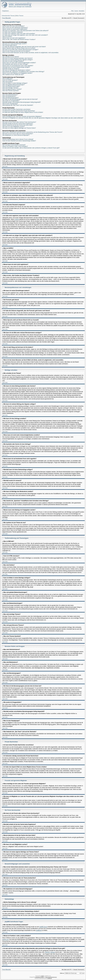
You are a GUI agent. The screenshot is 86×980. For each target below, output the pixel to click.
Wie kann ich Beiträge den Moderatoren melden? (16, 70)
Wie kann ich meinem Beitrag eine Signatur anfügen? (18, 60)
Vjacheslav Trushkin (40, 977)
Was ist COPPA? (7, 37)
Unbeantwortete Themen (8, 16)
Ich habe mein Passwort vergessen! (13, 32)
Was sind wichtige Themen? (10, 88)
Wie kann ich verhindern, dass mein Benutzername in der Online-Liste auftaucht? (26, 31)
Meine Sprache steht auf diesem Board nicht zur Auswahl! (19, 48)
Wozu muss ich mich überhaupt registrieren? (15, 28)
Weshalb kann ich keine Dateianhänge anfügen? (16, 67)
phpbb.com (6, 940)
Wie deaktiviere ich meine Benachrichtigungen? (16, 135)
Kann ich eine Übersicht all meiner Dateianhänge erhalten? (19, 141)
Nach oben (5, 166)
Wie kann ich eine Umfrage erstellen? (13, 61)
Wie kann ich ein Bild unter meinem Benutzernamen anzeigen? (20, 50)
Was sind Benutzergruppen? (11, 98)
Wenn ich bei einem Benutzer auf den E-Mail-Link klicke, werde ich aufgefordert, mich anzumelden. (31, 53)
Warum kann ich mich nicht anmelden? (13, 26)
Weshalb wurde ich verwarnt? (11, 69)
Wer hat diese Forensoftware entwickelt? (14, 145)
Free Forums (48, 977)
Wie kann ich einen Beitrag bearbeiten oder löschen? (18, 58)
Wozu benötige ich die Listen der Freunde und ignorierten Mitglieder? (22, 116)
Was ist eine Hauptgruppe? (10, 104)
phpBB (42, 976)
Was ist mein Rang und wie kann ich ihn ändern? (16, 51)
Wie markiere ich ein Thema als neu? (13, 75)
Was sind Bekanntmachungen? (11, 86)
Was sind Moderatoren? (9, 96)
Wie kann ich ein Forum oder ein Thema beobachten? (18, 134)
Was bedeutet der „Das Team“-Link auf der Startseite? (18, 105)
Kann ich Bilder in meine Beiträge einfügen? (15, 83)
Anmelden (82, 11)
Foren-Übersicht (6, 18)
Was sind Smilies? (8, 82)
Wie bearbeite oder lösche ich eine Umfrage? (15, 64)
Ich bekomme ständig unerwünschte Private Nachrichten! (19, 111)
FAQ (72, 11)
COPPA (17, 219)
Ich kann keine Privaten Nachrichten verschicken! (16, 109)
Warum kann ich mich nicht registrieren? (14, 38)
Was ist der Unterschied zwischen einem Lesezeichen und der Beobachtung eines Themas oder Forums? (32, 132)
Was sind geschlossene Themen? (12, 89)
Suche (76, 11)
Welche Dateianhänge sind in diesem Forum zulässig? (18, 139)
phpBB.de (39, 930)
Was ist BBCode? (7, 79)
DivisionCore (54, 977)
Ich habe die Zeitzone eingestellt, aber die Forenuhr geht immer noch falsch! (24, 47)
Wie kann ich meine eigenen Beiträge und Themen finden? (19, 128)
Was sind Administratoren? (10, 95)
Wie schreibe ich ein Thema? (11, 57)
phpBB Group (43, 927)
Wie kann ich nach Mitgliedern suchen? (14, 127)
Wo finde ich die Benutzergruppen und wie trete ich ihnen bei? (20, 99)
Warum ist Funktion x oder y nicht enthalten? (15, 146)
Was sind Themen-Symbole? (11, 91)
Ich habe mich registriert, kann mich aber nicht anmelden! (19, 34)
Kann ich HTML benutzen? (10, 80)
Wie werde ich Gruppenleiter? (11, 101)
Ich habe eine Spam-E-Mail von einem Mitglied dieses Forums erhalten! (23, 112)
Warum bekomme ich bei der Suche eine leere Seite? (18, 125)
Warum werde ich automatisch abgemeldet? (15, 29)
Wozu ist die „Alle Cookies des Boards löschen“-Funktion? (19, 40)
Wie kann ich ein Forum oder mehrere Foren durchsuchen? (19, 122)
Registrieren (6, 11)
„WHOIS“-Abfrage (50, 952)
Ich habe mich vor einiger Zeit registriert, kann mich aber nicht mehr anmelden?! (25, 35)
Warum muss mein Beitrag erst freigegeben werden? (17, 73)
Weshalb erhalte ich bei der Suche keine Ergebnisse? (18, 124)
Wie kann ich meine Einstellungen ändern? (15, 44)
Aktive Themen (19, 16)
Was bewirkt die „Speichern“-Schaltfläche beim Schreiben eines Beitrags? (23, 72)
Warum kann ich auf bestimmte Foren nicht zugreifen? (18, 66)
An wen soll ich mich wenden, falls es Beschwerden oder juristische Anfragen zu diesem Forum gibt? (31, 148)
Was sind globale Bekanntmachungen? (14, 85)
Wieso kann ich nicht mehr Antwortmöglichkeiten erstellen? (19, 63)
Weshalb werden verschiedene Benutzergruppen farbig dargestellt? (22, 102)
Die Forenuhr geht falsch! (10, 45)
